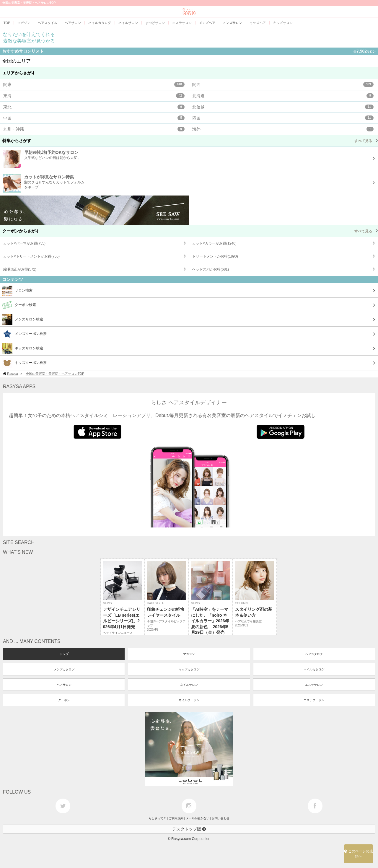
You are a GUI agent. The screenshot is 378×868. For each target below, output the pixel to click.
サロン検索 (17, 291)
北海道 (283, 96)
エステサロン (314, 685)
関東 (94, 84)
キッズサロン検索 (22, 348)
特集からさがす (190, 141)
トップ (64, 654)
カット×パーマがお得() (24, 243)
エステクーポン (314, 700)
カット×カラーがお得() (214, 243)
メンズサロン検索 (22, 320)
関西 (283, 84)
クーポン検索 (19, 305)
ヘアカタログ (314, 654)
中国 (94, 118)
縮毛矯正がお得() (20, 269)
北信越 (283, 107)
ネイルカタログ (314, 669)
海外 (283, 129)
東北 (94, 107)
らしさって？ (157, 818)
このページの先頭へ (359, 854)
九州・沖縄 (94, 129)
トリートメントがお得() (215, 256)
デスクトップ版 (189, 829)
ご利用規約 (176, 818)
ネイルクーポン (189, 700)
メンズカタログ (64, 669)
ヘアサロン (64, 685)
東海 (94, 96)
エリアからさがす (19, 73)
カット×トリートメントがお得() (31, 256)
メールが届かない (198, 818)
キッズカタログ (189, 669)
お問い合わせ (221, 818)
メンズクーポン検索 (24, 334)
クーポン (64, 700)
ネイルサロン (189, 685)
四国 (283, 118)
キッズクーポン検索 (24, 363)
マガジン (189, 654)
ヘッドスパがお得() (211, 269)
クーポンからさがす (190, 231)
